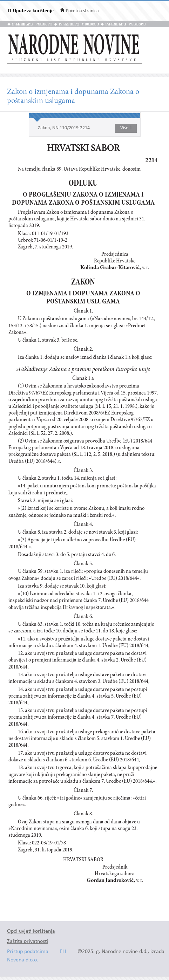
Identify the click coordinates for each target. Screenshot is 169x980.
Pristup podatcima (28, 952)
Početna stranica (82, 11)
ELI (63, 952)
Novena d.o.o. (23, 960)
